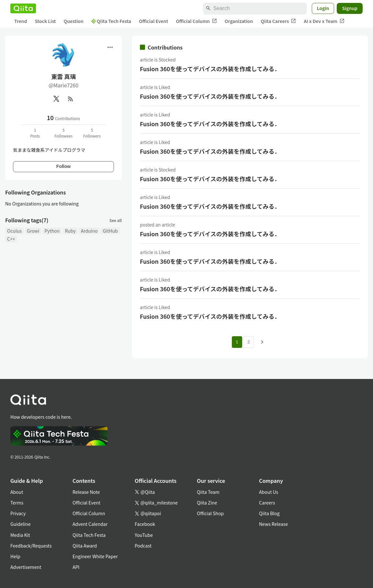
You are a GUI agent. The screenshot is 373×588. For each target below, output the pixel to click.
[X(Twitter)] (56, 99)
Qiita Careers (278, 21)
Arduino (89, 231)
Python (52, 231)
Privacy (18, 513)
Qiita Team (208, 492)
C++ (11, 239)
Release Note (86, 492)
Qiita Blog (269, 513)
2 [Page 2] (249, 342)
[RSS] (71, 99)
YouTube (144, 535)
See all (116, 220)
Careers (267, 503)
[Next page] (262, 342)
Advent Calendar (90, 524)
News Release (273, 524)
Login (323, 8)
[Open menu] (110, 47)
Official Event (153, 21)
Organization (239, 21)
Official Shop (210, 513)
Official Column (196, 21)
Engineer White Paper (95, 556)
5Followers (92, 133)
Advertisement (26, 567)
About (17, 492)
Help (15, 556)
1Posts (35, 133)
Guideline (21, 524)
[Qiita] (23, 8)
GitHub (110, 231)
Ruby (70, 231)
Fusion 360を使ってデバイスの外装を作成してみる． (210, 69)
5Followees (63, 133)
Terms (17, 503)
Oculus (14, 231)
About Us (269, 492)
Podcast (143, 546)
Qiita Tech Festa (111, 21)
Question (74, 21)
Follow (63, 166)
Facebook (145, 524)
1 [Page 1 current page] (237, 342)
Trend (21, 21)
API (76, 567)
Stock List (45, 21)
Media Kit (20, 535)
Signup (350, 8)
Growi (33, 231)
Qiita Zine (207, 503)
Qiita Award (85, 546)
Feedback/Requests (31, 546)
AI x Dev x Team (324, 21)
